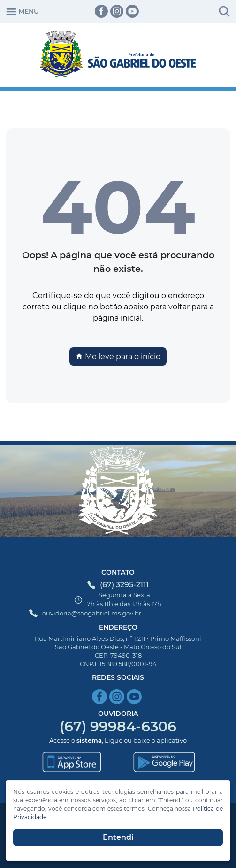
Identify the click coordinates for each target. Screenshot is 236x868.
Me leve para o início (118, 357)
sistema (89, 740)
